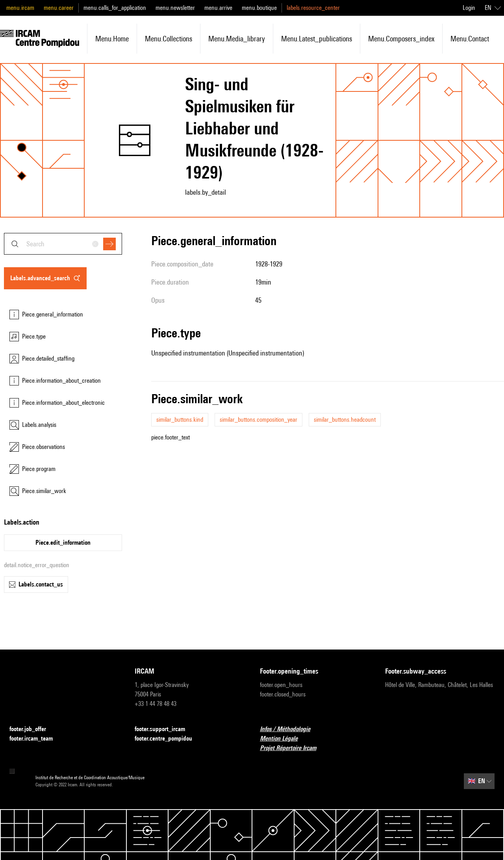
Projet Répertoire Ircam (293, 748)
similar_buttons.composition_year (258, 420)
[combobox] (63, 244)
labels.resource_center (313, 8)
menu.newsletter (175, 8)
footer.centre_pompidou (168, 739)
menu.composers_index (401, 39)
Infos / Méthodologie (290, 729)
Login (469, 8)
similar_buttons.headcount (345, 420)
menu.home (112, 39)
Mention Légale (283, 739)
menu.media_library (237, 39)
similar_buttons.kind (180, 420)
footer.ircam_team (36, 739)
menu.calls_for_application (115, 8)
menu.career (59, 8)
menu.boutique (259, 8)
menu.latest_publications (317, 39)
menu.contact (470, 39)
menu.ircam (20, 8)
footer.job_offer (32, 729)
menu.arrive (218, 8)
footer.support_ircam (165, 729)
